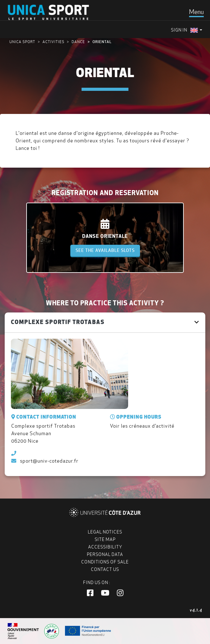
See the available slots (105, 250)
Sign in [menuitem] (179, 30)
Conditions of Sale (105, 562)
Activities (53, 42)
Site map (105, 539)
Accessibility (105, 547)
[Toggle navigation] (196, 12)
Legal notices (105, 532)
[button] (90, 593)
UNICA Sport (22, 42)
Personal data (105, 554)
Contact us (105, 569)
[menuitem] (196, 30)
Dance (78, 42)
